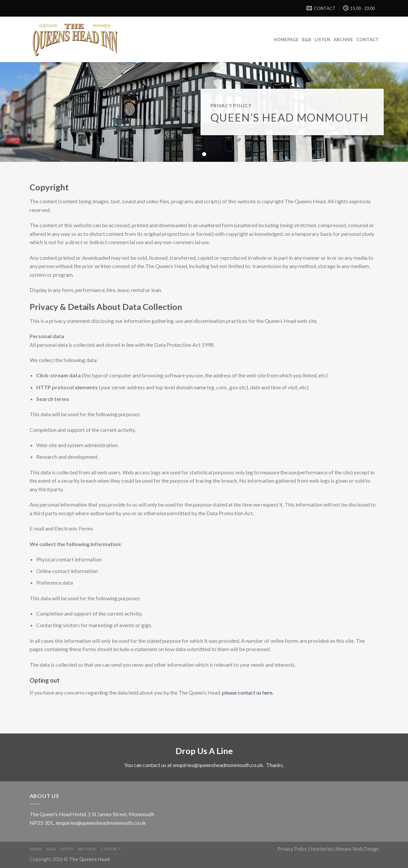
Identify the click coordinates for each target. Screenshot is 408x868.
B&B (307, 40)
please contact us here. (248, 692)
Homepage (286, 40)
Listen (322, 40)
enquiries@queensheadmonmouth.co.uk (218, 765)
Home (36, 849)
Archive (343, 40)
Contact (368, 40)
